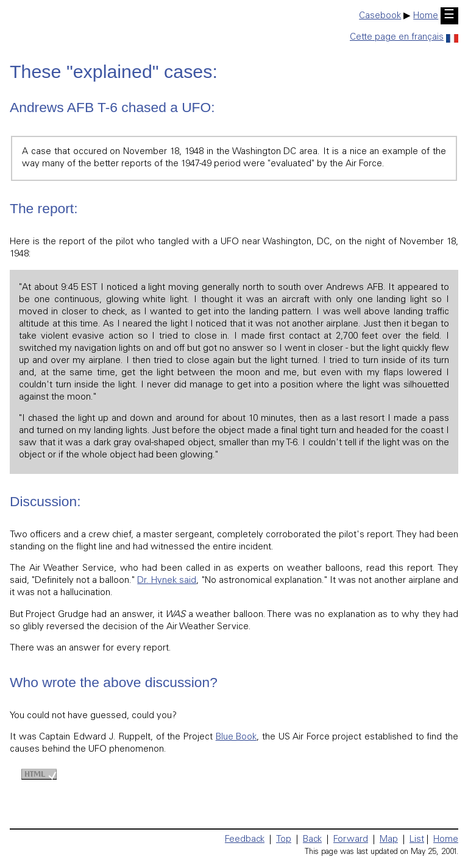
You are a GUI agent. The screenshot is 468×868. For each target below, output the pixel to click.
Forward (351, 840)
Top (284, 840)
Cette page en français (404, 37)
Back (312, 840)
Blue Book (236, 737)
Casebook (380, 16)
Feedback (245, 840)
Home (426, 16)
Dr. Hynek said (167, 581)
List (417, 840)
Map (389, 840)
